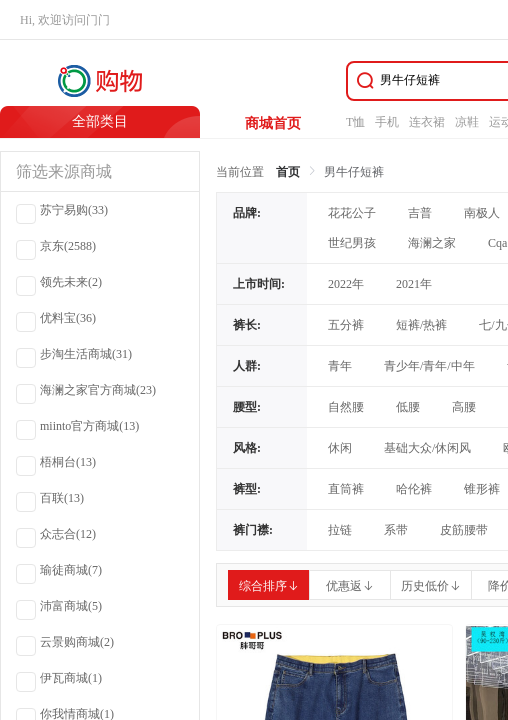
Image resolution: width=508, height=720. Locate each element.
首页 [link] (288, 172)
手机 (387, 122)
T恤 (355, 122)
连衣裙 (427, 122)
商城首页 (273, 123)
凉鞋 (467, 122)
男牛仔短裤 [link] (354, 172)
